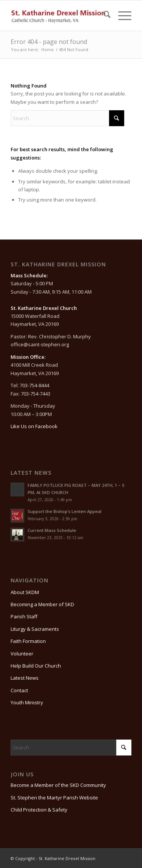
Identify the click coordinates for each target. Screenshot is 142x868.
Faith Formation (28, 641)
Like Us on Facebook (34, 426)
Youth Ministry (27, 702)
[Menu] (121, 16)
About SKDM (25, 592)
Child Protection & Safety (39, 810)
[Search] (103, 16)
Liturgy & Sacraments (35, 629)
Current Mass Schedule (52, 530)
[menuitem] (103, 16)
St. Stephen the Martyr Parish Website (54, 798)
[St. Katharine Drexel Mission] (59, 16)
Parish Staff (24, 616)
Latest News (25, 678)
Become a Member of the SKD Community (58, 785)
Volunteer (22, 654)
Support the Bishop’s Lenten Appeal (65, 511)
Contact (19, 690)
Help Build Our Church (36, 666)
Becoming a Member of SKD (42, 604)
